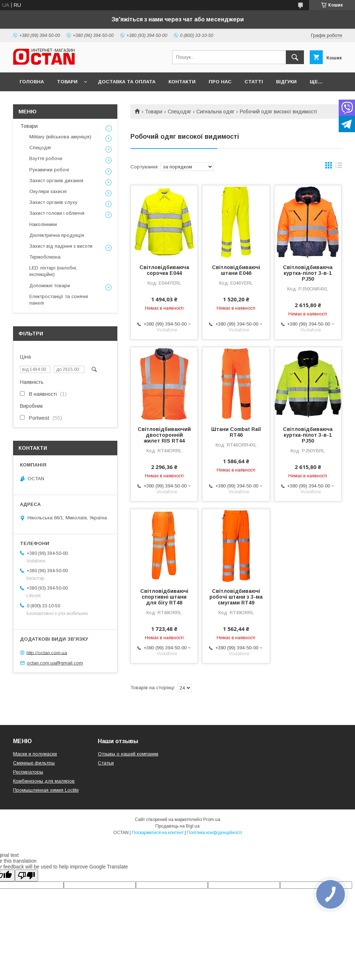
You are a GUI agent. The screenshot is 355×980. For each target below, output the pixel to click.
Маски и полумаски (35, 754)
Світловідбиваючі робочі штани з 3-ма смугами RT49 (236, 597)
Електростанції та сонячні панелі (59, 300)
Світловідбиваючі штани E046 (236, 270)
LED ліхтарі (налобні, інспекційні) (53, 271)
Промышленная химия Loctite (46, 790)
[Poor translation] (26, 876)
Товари (67, 82)
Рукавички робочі (49, 170)
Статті (254, 82)
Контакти (182, 82)
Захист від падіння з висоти (61, 246)
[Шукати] (295, 57)
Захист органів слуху (53, 202)
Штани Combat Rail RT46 (236, 432)
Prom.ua (212, 820)
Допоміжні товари (50, 286)
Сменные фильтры (34, 763)
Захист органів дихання (56, 181)
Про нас (220, 82)
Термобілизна (45, 257)
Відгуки (286, 82)
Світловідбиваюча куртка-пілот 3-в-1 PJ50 (308, 273)
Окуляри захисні (48, 191)
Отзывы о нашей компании (128, 754)
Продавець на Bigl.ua (177, 826)
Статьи (106, 763)
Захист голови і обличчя (57, 213)
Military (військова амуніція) (60, 137)
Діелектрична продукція (57, 235)
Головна (32, 82)
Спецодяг (179, 112)
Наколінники (43, 224)
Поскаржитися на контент (158, 833)
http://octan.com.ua (47, 652)
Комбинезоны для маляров (44, 781)
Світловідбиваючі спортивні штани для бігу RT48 (164, 597)
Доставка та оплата (127, 82)
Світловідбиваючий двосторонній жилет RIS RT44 (164, 435)
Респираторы (28, 772)
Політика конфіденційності (214, 833)
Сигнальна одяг (215, 112)
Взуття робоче (46, 158)
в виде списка (339, 167)
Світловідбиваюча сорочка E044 (164, 270)
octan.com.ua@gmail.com (55, 663)
